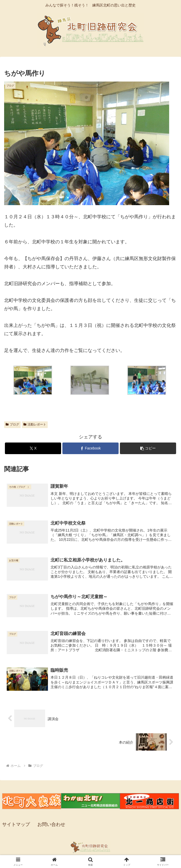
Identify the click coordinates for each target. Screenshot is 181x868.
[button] (148, 448)
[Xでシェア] (33, 448)
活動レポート (35, 424)
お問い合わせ (51, 825)
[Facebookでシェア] (90, 448)
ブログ (12, 424)
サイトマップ (16, 825)
